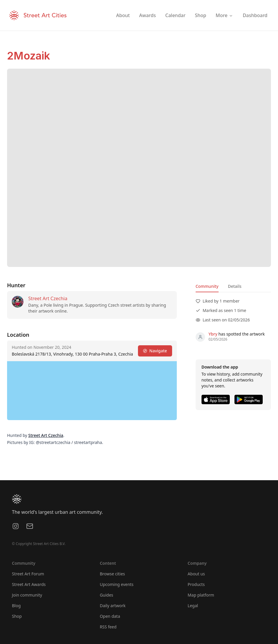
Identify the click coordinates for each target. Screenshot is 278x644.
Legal (193, 606)
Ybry (213, 334)
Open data (110, 616)
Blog (16, 606)
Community (207, 286)
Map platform (201, 595)
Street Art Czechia (48, 298)
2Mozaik (29, 56)
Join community (27, 595)
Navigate (155, 351)
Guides (106, 595)
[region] (92, 391)
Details (235, 286)
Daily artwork (113, 606)
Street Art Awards (29, 584)
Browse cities (112, 574)
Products (196, 584)
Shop (17, 616)
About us (196, 574)
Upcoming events (117, 584)
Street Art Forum (28, 574)
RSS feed (108, 627)
